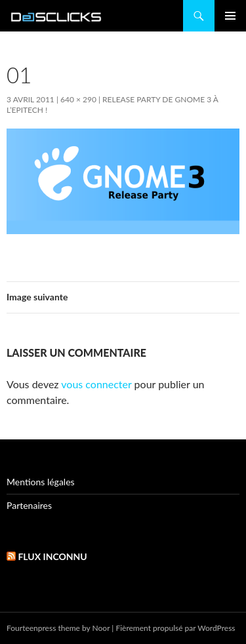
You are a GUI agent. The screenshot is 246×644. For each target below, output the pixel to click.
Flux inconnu (52, 556)
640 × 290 (78, 99)
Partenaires (29, 505)
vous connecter (96, 384)
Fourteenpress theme (43, 628)
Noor (101, 628)
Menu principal (230, 16)
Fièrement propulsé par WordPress (175, 628)
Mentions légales (41, 482)
